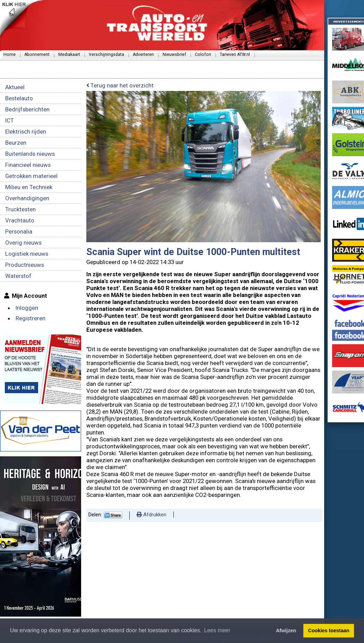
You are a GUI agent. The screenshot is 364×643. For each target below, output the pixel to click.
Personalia (19, 231)
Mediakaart (69, 54)
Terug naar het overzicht (120, 85)
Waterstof (18, 276)
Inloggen (27, 308)
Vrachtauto (20, 220)
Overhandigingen (27, 198)
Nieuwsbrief (174, 54)
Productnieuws (25, 265)
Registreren (31, 318)
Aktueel (15, 87)
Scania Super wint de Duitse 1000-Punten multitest (193, 252)
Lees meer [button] (217, 630)
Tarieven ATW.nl (235, 54)
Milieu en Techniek (29, 187)
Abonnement (37, 54)
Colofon (203, 54)
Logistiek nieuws (27, 254)
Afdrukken (151, 515)
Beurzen (16, 143)
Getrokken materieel (31, 176)
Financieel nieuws (28, 165)
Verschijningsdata (106, 54)
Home (10, 54)
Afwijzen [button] (286, 631)
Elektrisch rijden (26, 132)
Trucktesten (20, 209)
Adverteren (143, 54)
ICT (10, 120)
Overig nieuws (23, 243)
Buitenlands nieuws (30, 154)
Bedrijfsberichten (27, 109)
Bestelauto (19, 98)
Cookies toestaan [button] (329, 631)
